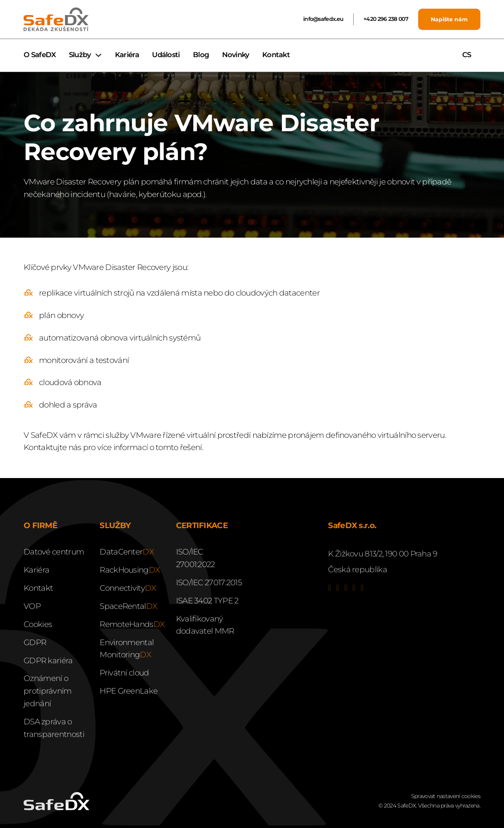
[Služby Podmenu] (98, 55)
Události (166, 55)
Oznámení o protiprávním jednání (48, 713)
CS (468, 55)
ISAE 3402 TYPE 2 (207, 623)
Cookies (38, 646)
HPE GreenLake (129, 713)
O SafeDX (40, 55)
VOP (32, 628)
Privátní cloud (124, 695)
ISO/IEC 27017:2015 (209, 605)
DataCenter (127, 574)
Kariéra (127, 55)
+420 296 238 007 (386, 19)
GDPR (35, 664)
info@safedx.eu (323, 19)
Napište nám (449, 19)
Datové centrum (54, 574)
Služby (80, 55)
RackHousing (130, 592)
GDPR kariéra (48, 683)
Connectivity (128, 610)
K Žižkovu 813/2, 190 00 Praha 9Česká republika (383, 584)
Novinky (236, 55)
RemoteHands (132, 646)
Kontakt (276, 55)
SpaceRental (128, 628)
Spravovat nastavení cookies (446, 796)
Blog (201, 55)
